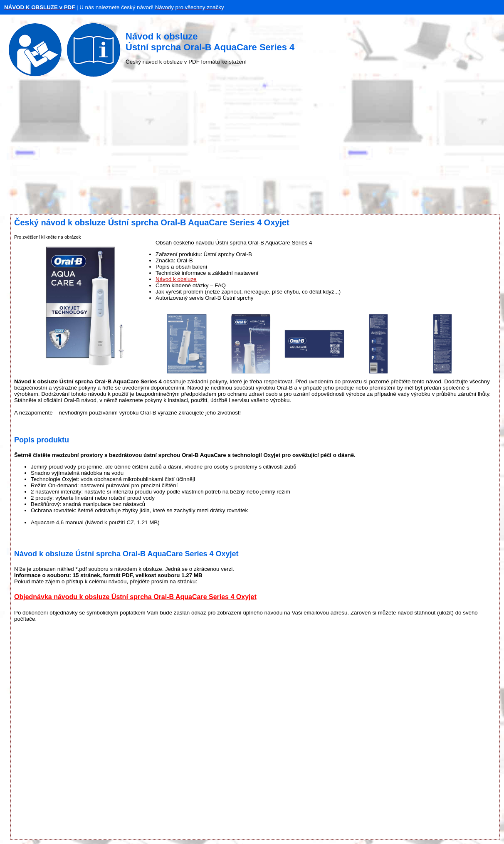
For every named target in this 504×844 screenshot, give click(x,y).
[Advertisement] (252, 148)
